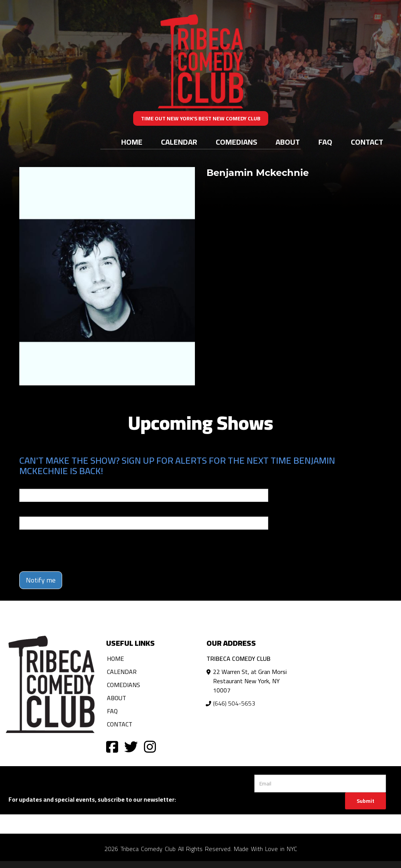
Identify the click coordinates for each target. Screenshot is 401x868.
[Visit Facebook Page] (112, 746)
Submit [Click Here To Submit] (365, 801)
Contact (367, 142)
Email (26, 483)
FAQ (325, 142)
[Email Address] (320, 784)
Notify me (41, 580)
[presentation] (78, 551)
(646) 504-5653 (234, 703)
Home (132, 142)
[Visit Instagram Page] (150, 746)
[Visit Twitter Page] (131, 746)
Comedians (236, 142)
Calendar (179, 142)
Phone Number (38, 511)
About (288, 142)
